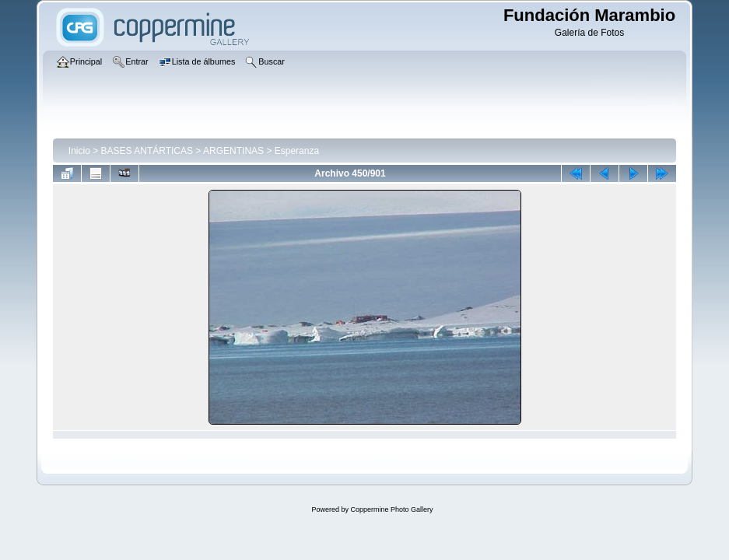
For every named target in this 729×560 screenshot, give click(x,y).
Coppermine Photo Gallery (391, 509)
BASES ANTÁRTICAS (147, 151)
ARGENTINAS (233, 151)
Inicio (79, 151)
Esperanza (297, 151)
